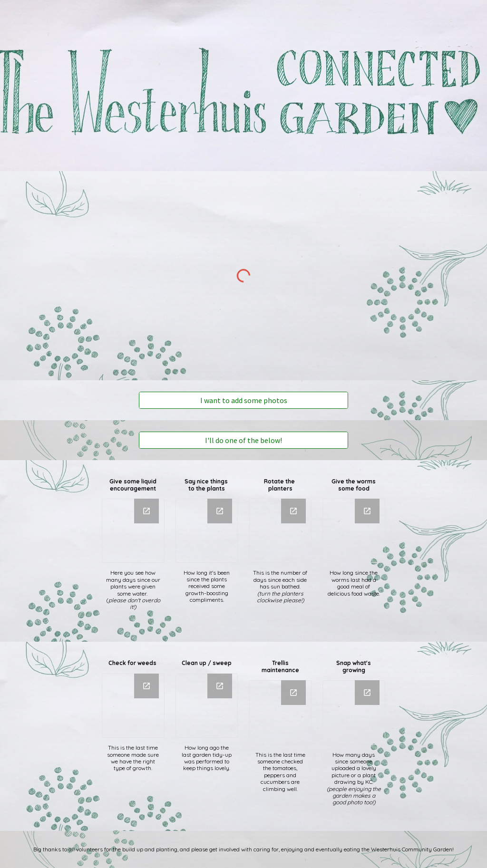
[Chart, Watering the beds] (133, 531)
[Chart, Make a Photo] (354, 712)
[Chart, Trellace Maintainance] (280, 712)
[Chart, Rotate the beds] (280, 531)
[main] (133, 485)
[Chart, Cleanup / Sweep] (207, 706)
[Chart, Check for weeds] (133, 706)
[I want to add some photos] (244, 400)
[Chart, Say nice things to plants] (207, 530)
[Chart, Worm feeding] (354, 531)
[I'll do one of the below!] (244, 440)
